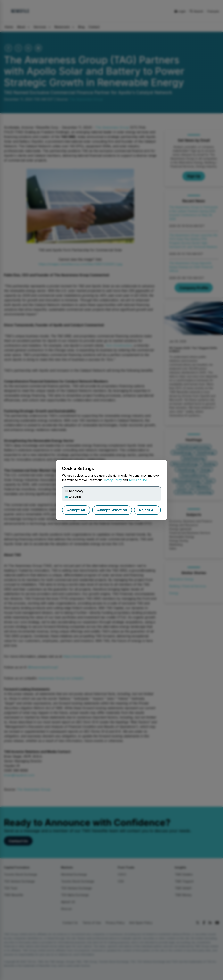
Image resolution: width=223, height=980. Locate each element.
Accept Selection (112, 510)
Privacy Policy (112, 480)
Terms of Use (138, 480)
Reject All (147, 510)
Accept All (76, 510)
